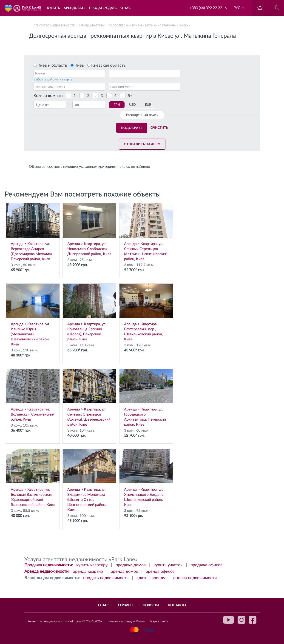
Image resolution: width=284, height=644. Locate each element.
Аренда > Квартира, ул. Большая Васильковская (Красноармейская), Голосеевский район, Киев (33, 478)
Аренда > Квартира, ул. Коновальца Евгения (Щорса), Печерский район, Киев (89, 312)
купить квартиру (92, 565)
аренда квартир (88, 572)
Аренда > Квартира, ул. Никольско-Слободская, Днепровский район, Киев (89, 230)
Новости (151, 605)
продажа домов (131, 565)
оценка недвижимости (195, 578)
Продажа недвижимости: (49, 565)
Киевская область (108, 66)
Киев (79, 66)
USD (132, 105)
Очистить (159, 128)
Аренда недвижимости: (47, 572)
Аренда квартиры (92, 26)
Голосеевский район (125, 26)
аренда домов (124, 572)
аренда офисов (160, 572)
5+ (130, 96)
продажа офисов (206, 565)
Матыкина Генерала (160, 26)
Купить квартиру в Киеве (126, 621)
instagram (241, 620)
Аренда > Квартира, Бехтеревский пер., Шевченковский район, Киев (146, 312)
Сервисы (126, 605)
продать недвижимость (106, 578)
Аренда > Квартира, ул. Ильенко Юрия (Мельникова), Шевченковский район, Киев (33, 315)
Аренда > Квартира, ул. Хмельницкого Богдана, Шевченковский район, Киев (146, 478)
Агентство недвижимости (54, 26)
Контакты (177, 605)
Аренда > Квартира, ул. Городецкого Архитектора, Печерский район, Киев (146, 398)
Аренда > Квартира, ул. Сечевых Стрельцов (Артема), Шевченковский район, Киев (146, 232)
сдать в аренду (151, 578)
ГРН (117, 105)
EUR (148, 105)
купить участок (168, 565)
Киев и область (52, 66)
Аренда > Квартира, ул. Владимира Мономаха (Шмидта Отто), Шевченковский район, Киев (89, 480)
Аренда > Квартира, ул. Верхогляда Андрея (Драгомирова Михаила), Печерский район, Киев (33, 232)
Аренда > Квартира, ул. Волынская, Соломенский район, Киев (33, 395)
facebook (253, 620)
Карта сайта (159, 621)
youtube (229, 620)
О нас (103, 605)
